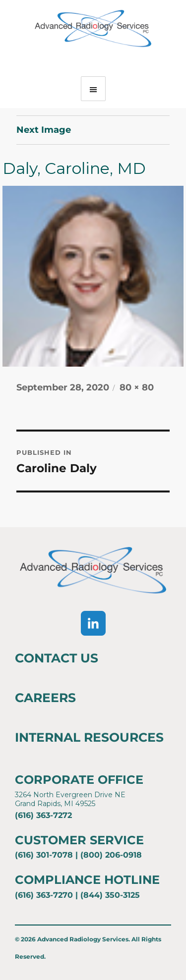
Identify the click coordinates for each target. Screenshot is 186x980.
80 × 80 (137, 387)
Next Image (44, 130)
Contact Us (57, 658)
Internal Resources (89, 737)
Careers (45, 698)
